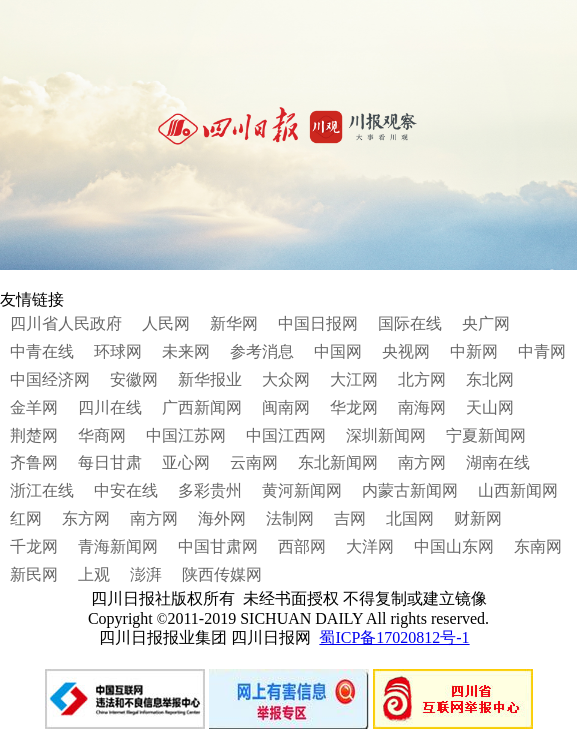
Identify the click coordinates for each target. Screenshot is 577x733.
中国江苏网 (186, 435)
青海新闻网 (118, 546)
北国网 (410, 518)
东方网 (86, 518)
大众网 (286, 379)
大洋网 (370, 546)
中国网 (338, 351)
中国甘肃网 (218, 546)
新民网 (34, 574)
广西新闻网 (202, 407)
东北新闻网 (338, 462)
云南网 (254, 462)
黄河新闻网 (302, 490)
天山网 (490, 407)
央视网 (406, 351)
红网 (26, 518)
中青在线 (42, 351)
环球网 (118, 351)
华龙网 (354, 407)
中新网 (474, 351)
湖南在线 (498, 462)
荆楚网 (34, 435)
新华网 (234, 323)
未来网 (186, 351)
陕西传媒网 (222, 574)
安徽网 (134, 379)
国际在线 (410, 323)
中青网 (542, 351)
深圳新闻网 (386, 435)
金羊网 (34, 407)
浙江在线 (42, 490)
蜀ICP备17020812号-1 (394, 637)
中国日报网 (318, 323)
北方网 (422, 379)
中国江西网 (286, 435)
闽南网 (286, 407)
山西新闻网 (518, 490)
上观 (94, 574)
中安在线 (126, 490)
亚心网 (186, 462)
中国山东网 (454, 546)
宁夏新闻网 (486, 435)
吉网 (350, 518)
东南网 (538, 546)
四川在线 (110, 407)
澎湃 (146, 574)
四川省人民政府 (66, 323)
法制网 (290, 518)
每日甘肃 (110, 462)
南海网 (422, 407)
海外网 (222, 518)
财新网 (478, 518)
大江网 (354, 379)
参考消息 (262, 351)
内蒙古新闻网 (410, 490)
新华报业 (210, 379)
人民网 (166, 323)
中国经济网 (50, 379)
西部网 (302, 546)
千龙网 (34, 546)
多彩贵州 (210, 490)
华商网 (102, 435)
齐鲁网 (34, 462)
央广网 (486, 323)
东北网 (490, 379)
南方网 (422, 462)
